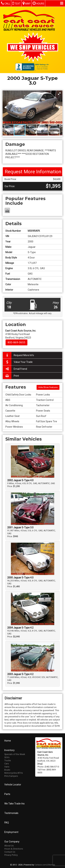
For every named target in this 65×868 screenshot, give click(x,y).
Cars (7, 763)
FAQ (7, 822)
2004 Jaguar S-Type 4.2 (20, 628)
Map (27, 3)
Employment (11, 832)
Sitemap (51, 864)
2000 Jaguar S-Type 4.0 (20, 578)
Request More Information (33, 172)
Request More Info (18, 355)
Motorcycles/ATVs (14, 773)
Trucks (8, 760)
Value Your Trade (18, 362)
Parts (7, 794)
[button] (59, 94)
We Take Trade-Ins (14, 803)
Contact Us (10, 852)
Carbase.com (40, 864)
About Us (9, 845)
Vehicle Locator (13, 784)
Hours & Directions (14, 848)
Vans (7, 766)
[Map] (40, 763)
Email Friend (15, 369)
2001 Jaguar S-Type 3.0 (20, 527)
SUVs (7, 757)
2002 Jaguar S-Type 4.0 (20, 480)
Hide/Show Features (48, 387)
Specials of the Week (15, 754)
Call (6, 3)
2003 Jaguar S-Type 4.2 (20, 674)
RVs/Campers (11, 776)
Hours (38, 3)
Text (16, 3)
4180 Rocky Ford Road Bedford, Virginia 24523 (21, 334)
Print (11, 376)
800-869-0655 (16, 342)
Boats (7, 769)
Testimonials (11, 813)
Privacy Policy (11, 855)
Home (8, 740)
